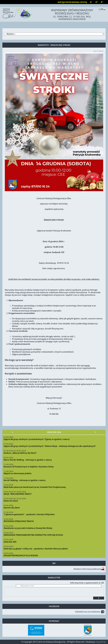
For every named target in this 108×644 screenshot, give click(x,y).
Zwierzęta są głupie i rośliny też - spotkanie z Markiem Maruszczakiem (36, 549)
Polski (104, 9)
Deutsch (102, 9)
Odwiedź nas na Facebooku (90, 612)
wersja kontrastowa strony (72, 2)
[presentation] (23, 592)
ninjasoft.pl (101, 642)
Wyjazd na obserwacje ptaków (17, 473)
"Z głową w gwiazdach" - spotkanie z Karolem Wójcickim (29, 514)
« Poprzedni (13, 432)
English (100, 9)
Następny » (95, 432)
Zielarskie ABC (10, 542)
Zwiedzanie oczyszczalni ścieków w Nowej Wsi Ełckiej (28, 528)
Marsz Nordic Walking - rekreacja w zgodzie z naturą (28, 460)
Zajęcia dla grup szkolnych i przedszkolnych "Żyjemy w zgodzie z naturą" (37, 439)
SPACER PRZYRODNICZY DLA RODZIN (21, 556)
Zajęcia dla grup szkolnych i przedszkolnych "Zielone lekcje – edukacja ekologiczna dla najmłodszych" (50, 446)
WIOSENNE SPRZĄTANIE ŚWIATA (19, 521)
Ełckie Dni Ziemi (11, 501)
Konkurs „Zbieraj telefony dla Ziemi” (20, 453)
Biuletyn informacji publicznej (87, 569)
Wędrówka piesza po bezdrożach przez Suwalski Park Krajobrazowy (35, 487)
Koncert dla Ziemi (12, 508)
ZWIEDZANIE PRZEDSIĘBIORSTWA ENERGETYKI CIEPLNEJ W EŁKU (33, 535)
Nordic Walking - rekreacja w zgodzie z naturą (24, 480)
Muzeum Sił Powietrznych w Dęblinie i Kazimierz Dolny (29, 467)
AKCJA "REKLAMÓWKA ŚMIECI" (18, 494)
